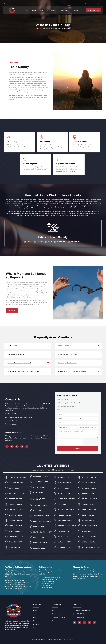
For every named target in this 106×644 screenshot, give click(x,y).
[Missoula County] (55, 494)
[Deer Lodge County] (6, 537)
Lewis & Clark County (43, 532)
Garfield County (40, 488)
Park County (63, 505)
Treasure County (89, 526)
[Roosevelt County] (79, 478)
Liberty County (40, 538)
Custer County (15, 521)
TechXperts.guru (70, 640)
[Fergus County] (6, 548)
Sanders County (89, 489)
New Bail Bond (63, 400)
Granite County (40, 506)
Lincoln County (40, 543)
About (34, 10)
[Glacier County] (31, 493)
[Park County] (55, 505)
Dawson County (16, 532)
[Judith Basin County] (31, 522)
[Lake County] (31, 527)
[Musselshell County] (55, 499)
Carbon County (16, 499)
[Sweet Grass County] (79, 510)
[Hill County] (31, 511)
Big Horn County (16, 483)
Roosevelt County (90, 478)
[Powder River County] (55, 526)
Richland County (65, 548)
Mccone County (65, 478)
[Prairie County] (55, 537)
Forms (55, 10)
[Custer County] (6, 521)
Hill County (38, 511)
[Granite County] (31, 505)
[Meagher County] (55, 483)
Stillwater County (90, 505)
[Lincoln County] (31, 543)
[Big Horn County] (6, 483)
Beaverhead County (18, 478)
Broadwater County (18, 494)
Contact (76, 10)
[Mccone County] (55, 478)
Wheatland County (90, 537)
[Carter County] (6, 505)
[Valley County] (79, 531)
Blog (41, 10)
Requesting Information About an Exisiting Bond (73, 403)
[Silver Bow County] (79, 499)
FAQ (47, 10)
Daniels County (16, 526)
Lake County (39, 527)
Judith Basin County (42, 522)
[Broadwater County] (6, 494)
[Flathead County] (31, 477)
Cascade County (16, 510)
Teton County (88, 515)
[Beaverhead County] (6, 478)
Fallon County (15, 542)
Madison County (40, 549)
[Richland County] (55, 548)
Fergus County (15, 548)
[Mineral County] (55, 488)
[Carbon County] (6, 499)
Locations (65, 10)
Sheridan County (89, 494)
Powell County (64, 532)
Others (61, 410)
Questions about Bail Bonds (67, 407)
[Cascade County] (6, 510)
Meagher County (65, 483)
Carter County (15, 505)
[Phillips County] (55, 515)
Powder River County (67, 526)
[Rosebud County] (79, 483)
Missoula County (65, 494)
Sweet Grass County (91, 510)
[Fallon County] (6, 542)
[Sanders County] (79, 488)
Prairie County (64, 537)
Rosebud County (89, 483)
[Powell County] (55, 531)
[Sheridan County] (79, 494)
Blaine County (15, 489)
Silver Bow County (90, 499)
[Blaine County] (6, 488)
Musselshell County (67, 499)
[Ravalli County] (55, 542)
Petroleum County (66, 510)
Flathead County (41, 477)
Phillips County (64, 515)
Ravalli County (64, 542)
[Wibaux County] (79, 542)
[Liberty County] (31, 538)
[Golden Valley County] (31, 499)
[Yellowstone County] (79, 548)
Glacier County (40, 493)
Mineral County (65, 489)
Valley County (88, 532)
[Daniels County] (6, 526)
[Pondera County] (55, 521)
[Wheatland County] (79, 537)
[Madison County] (31, 548)
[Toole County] (79, 521)
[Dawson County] (6, 531)
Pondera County (65, 521)
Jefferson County (41, 516)
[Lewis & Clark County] (31, 532)
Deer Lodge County (17, 537)
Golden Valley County (40, 499)
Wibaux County (89, 542)
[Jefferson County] (31, 516)
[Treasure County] (79, 526)
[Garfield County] (31, 488)
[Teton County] (79, 515)
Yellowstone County (91, 548)
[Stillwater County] (79, 505)
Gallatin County (41, 482)
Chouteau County (17, 515)
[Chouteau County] (6, 515)
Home (28, 10)
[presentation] (70, 442)
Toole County (88, 521)
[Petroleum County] (55, 510)
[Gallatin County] (31, 482)
